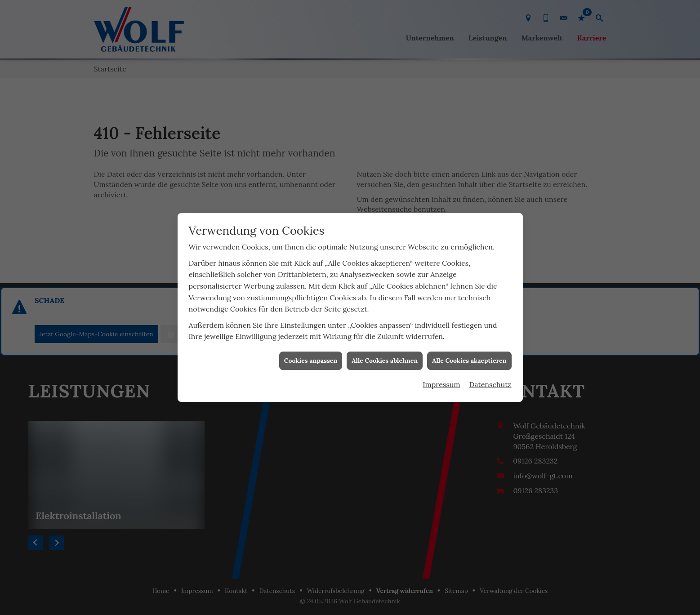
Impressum (441, 374)
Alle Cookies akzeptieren (469, 350)
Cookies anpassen (311, 350)
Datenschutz (490, 374)
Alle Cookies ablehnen (385, 350)
